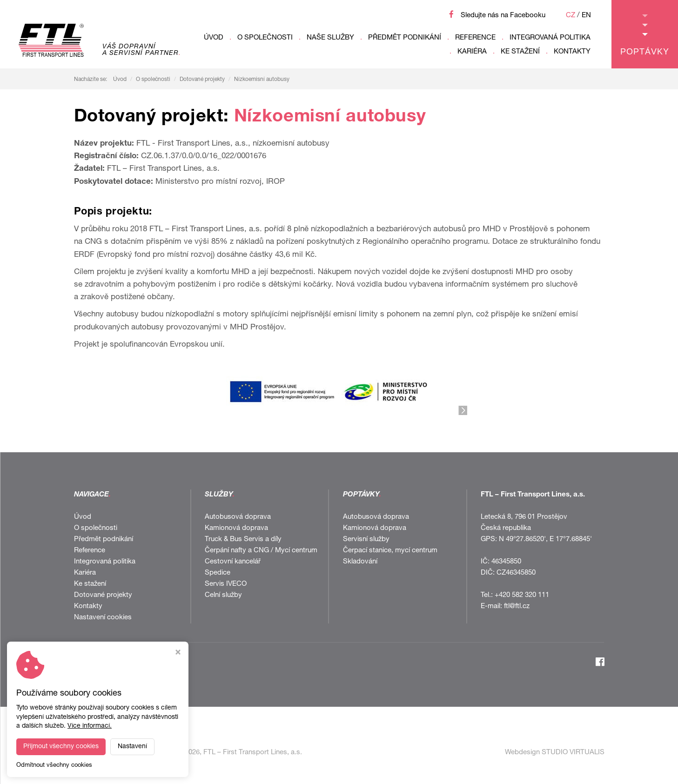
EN (586, 16)
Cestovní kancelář (233, 562)
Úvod (214, 38)
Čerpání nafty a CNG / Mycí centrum (261, 551)
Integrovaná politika (550, 38)
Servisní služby (366, 539)
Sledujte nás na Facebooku (503, 16)
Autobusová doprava (238, 517)
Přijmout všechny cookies (61, 747)
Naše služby (330, 38)
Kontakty (572, 52)
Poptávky (645, 35)
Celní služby (223, 595)
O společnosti (265, 38)
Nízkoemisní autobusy (262, 80)
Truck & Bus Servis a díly (243, 539)
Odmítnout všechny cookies (54, 766)
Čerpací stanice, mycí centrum (390, 551)
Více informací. (90, 726)
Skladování (360, 562)
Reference (475, 38)
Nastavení (132, 747)
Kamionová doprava (236, 528)
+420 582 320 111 (522, 595)
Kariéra (472, 52)
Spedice (218, 573)
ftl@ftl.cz (517, 606)
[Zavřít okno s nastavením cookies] (178, 653)
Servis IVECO (226, 584)
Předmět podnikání (405, 38)
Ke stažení (520, 52)
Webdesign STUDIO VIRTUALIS (555, 753)
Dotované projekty (202, 80)
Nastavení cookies (103, 618)
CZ (571, 16)
